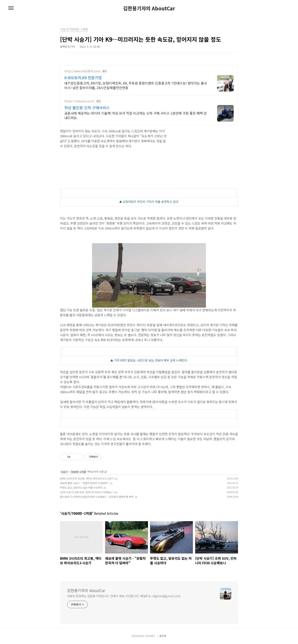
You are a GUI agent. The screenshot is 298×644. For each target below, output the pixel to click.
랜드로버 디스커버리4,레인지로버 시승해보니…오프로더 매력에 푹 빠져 (97, 497)
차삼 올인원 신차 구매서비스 (87, 108)
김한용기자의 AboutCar (149, 8)
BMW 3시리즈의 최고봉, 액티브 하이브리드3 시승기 (87, 478)
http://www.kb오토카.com (82, 71)
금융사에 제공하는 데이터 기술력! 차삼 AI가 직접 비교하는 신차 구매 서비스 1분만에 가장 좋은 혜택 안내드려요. (136, 115)
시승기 (64, 472)
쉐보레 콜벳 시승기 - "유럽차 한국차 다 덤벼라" (84, 483)
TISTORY (150, 636)
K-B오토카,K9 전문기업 (83, 77)
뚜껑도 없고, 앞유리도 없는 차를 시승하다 (81, 488)
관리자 (163, 636)
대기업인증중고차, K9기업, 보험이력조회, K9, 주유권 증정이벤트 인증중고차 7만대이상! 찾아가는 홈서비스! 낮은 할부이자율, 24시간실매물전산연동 (136, 85)
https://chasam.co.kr (79, 101)
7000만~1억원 (78, 472)
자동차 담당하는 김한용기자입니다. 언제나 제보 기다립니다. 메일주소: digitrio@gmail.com (124, 596)
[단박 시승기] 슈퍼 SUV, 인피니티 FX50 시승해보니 (86, 492)
